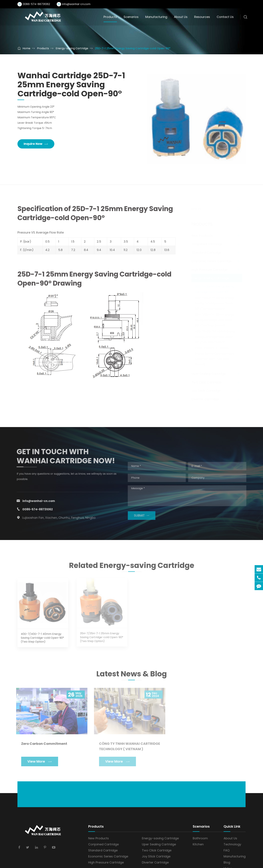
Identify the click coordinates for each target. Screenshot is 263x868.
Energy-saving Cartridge (72, 48)
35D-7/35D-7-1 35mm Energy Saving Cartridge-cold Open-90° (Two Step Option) (216, 303)
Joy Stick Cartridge (207, 391)
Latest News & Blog (132, 675)
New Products (203, 236)
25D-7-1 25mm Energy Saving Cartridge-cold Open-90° (133, 48)
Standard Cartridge (207, 252)
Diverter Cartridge (206, 399)
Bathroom (200, 838)
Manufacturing (156, 17)
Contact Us (225, 17)
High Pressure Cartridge (211, 270)
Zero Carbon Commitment (42, 744)
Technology (232, 844)
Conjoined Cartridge (208, 244)
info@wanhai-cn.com (76, 4)
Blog (227, 862)
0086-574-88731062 (36, 4)
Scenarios (131, 17)
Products (110, 17)
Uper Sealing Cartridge (210, 374)
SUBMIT (143, 515)
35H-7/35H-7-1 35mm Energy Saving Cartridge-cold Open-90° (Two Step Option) (216, 320)
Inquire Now (36, 144)
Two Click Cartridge (207, 382)
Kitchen (198, 844)
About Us (181, 17)
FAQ (227, 850)
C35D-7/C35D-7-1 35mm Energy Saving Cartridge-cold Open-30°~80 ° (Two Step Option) (215, 356)
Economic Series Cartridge (213, 261)
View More (38, 761)
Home (26, 48)
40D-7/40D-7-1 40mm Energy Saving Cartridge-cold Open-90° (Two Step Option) (216, 337)
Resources (202, 17)
